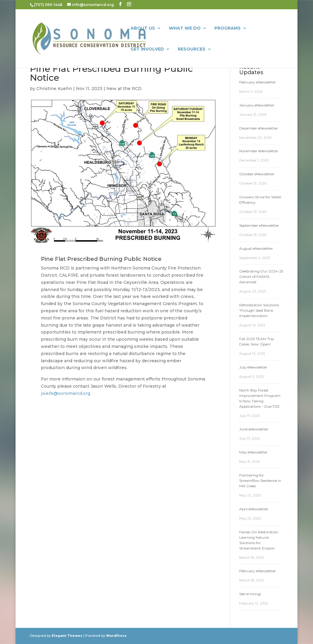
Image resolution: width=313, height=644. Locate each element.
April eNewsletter (254, 509)
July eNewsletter (253, 367)
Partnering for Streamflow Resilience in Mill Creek (260, 481)
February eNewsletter (258, 82)
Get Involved (147, 49)
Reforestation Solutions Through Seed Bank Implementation (259, 310)
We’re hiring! (250, 594)
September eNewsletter (259, 225)
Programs (228, 28)
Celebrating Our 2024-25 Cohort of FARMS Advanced (261, 277)
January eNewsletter (257, 105)
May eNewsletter (253, 452)
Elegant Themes (67, 636)
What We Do (185, 28)
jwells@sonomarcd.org (66, 393)
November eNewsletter (259, 151)
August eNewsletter (256, 248)
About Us (143, 28)
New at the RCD (124, 89)
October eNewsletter (257, 174)
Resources (192, 49)
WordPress (116, 636)
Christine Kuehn (54, 89)
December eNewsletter (259, 128)
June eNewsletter (254, 429)
